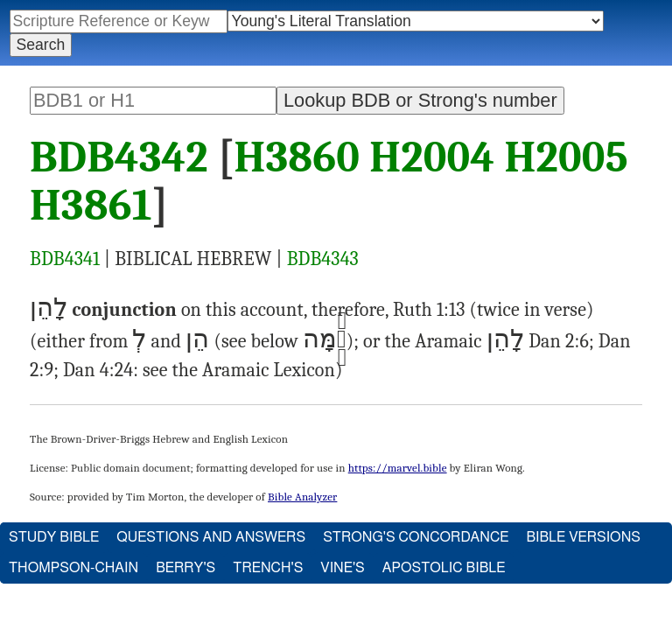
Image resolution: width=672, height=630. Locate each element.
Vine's (342, 568)
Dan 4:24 (98, 370)
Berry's (185, 568)
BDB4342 (119, 157)
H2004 (432, 157)
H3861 (91, 206)
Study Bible (54, 537)
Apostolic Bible (444, 568)
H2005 (566, 157)
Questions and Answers (211, 537)
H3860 (297, 157)
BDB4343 (323, 259)
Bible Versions (583, 537)
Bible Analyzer (302, 497)
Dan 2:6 (559, 341)
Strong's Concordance (416, 537)
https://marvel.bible (398, 468)
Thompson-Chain (73, 568)
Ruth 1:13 (429, 310)
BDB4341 (65, 259)
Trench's (268, 568)
